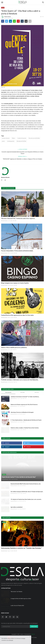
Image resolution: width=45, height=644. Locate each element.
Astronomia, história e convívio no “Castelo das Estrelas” (21, 548)
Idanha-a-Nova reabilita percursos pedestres (14, 347)
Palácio (13, 138)
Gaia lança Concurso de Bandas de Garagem (22, 412)
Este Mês (22, 392)
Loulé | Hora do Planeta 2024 (17, 606)
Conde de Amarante (22, 138)
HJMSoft (33, 634)
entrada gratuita (11, 141)
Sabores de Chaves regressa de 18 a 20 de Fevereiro (24, 405)
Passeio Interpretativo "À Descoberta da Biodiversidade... (17, 251)
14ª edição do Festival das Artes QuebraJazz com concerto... (26, 499)
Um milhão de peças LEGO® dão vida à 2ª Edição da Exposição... (27, 492)
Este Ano (37, 392)
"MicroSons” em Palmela (16, 592)
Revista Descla (6, 17)
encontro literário (6, 138)
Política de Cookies (32, 637)
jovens (3, 141)
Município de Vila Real (21, 141)
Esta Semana (8, 392)
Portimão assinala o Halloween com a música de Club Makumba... (20, 380)
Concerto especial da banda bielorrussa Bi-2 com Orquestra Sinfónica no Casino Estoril (22, 153)
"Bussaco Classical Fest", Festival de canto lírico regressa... (18, 218)
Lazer (3, 8)
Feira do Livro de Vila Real (34, 138)
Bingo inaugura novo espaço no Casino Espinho (15, 283)
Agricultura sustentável (17, 507)
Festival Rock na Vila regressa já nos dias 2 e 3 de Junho (17, 315)
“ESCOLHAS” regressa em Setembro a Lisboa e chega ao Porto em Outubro (22, 159)
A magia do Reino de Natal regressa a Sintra (21, 599)
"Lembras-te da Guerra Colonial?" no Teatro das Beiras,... (25, 397)
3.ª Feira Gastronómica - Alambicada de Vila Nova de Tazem (26, 420)
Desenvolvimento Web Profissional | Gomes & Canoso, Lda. (26, 484)
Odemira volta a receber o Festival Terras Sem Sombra (25, 428)
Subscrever (34, 626)
